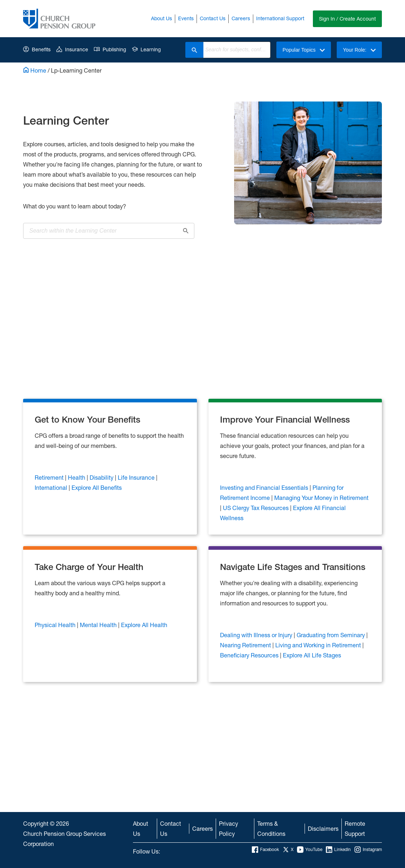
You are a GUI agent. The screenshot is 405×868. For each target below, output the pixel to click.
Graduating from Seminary (331, 635)
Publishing (110, 49)
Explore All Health (144, 625)
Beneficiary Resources (250, 655)
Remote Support (355, 828)
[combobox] (237, 50)
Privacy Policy (229, 828)
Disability (102, 477)
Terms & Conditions (271, 828)
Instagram (368, 850)
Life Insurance (137, 477)
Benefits (37, 49)
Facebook (265, 850)
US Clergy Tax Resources (257, 508)
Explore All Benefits (97, 487)
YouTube (310, 850)
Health (77, 477)
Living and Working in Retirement (319, 645)
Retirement (50, 477)
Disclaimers (323, 828)
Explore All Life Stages (312, 655)
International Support (280, 18)
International (52, 487)
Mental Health (99, 625)
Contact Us (213, 18)
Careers (241, 18)
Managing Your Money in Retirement (321, 498)
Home (35, 70)
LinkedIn (338, 850)
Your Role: (359, 50)
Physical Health (56, 625)
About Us (161, 18)
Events (186, 18)
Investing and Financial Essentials (265, 487)
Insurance (72, 49)
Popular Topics (304, 50)
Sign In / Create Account (347, 19)
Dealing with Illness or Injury (257, 635)
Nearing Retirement (246, 645)
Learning (146, 49)
